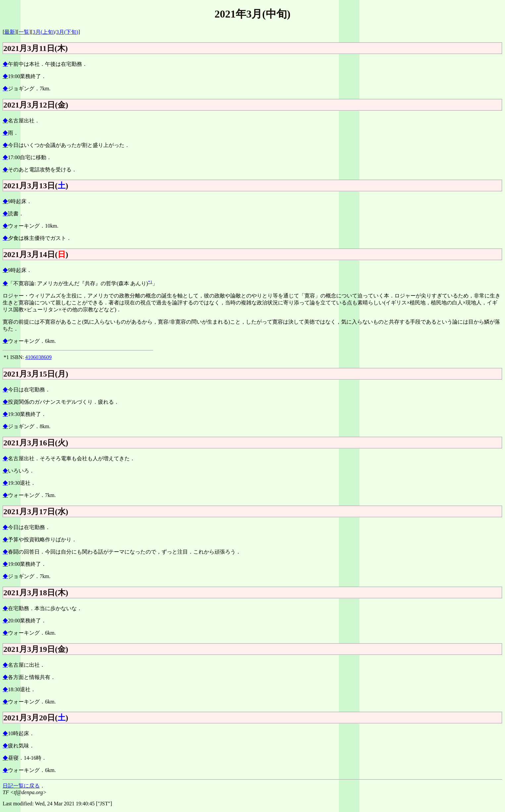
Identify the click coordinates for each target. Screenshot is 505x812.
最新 (10, 32)
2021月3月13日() (36, 186)
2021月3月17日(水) (36, 512)
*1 (150, 282)
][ (31, 32)
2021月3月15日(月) (36, 374)
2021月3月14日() (36, 254)
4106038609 (38, 357)
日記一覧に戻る (21, 786)
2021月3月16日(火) (36, 443)
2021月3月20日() (36, 718)
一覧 (24, 32)
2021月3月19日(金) (36, 649)
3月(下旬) (67, 32)
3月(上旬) (44, 32)
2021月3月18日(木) (36, 593)
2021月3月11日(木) (36, 48)
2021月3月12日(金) (36, 105)
